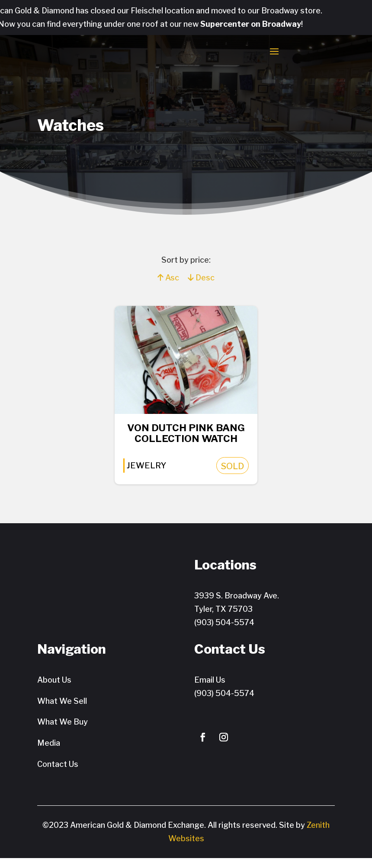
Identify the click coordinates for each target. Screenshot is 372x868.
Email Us (210, 690)
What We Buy (63, 732)
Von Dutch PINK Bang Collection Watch (186, 441)
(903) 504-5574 (224, 632)
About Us (54, 690)
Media (49, 753)
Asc (168, 284)
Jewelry (143, 475)
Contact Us (58, 774)
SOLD (237, 476)
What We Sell (62, 711)
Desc (201, 284)
